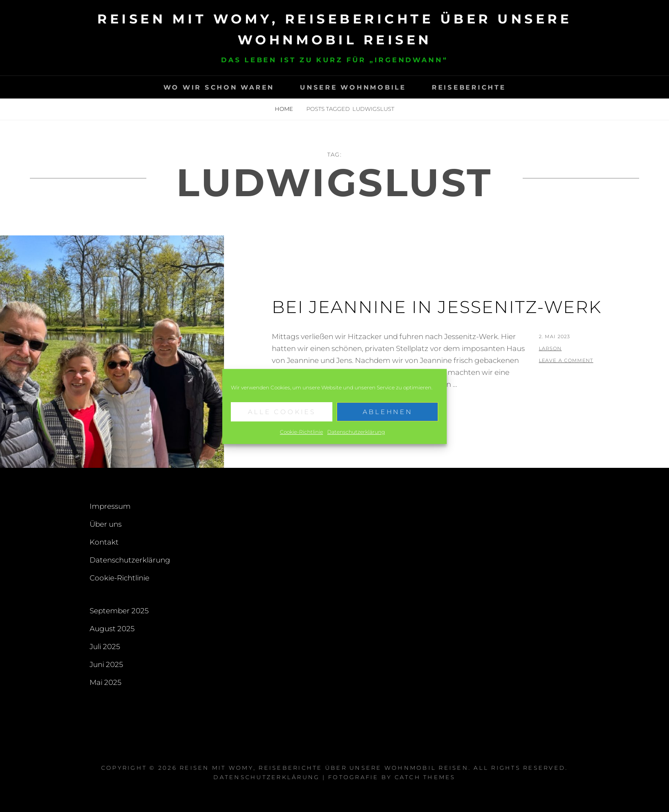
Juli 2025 (105, 647)
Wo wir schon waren (219, 87)
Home (285, 109)
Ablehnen (388, 419)
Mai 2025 (105, 682)
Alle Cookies (282, 419)
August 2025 (112, 629)
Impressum (110, 506)
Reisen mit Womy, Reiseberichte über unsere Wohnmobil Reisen (324, 768)
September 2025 (119, 611)
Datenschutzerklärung (356, 439)
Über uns (106, 524)
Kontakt (104, 542)
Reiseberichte (469, 87)
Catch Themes (425, 777)
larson (550, 348)
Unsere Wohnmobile (353, 87)
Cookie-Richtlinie (301, 439)
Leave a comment (566, 360)
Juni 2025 (106, 664)
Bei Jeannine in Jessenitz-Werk (437, 307)
